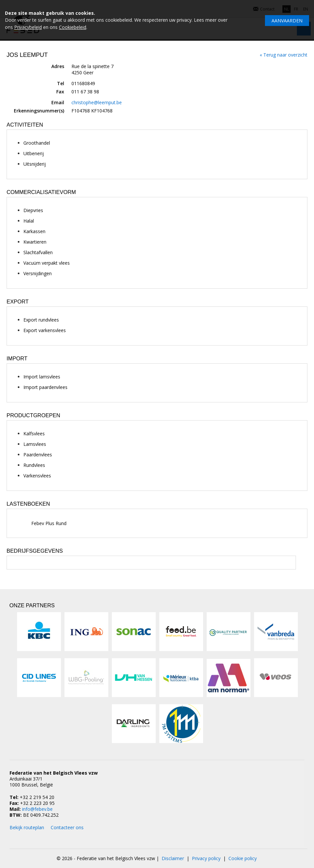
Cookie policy (243, 858)
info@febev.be (37, 809)
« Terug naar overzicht (284, 55)
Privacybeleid (28, 27)
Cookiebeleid (73, 27)
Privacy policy (206, 858)
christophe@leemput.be (97, 102)
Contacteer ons (67, 827)
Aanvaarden (287, 21)
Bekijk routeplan (27, 827)
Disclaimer (173, 858)
